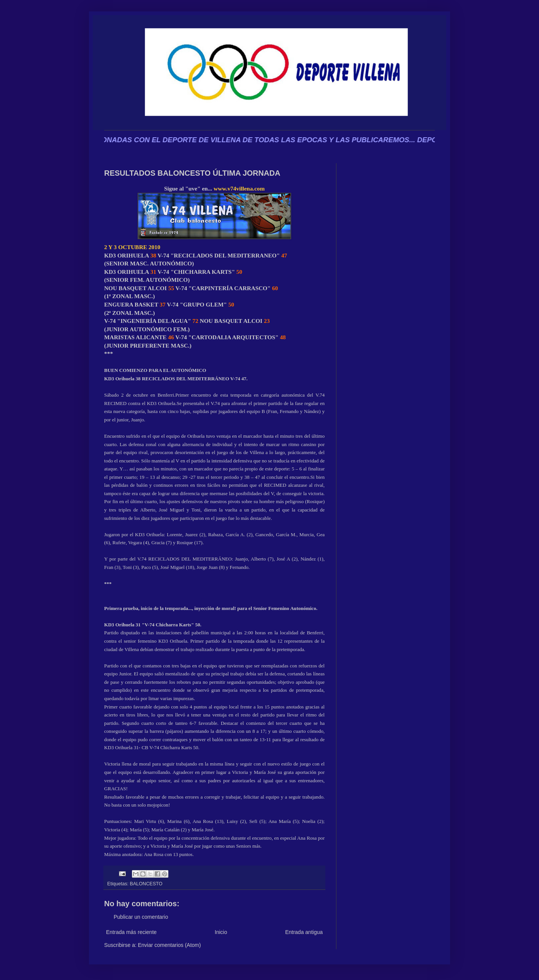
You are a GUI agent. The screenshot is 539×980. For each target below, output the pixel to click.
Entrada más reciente (131, 932)
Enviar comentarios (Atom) (170, 945)
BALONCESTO (146, 884)
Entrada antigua (304, 932)
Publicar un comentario (141, 917)
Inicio (221, 932)
